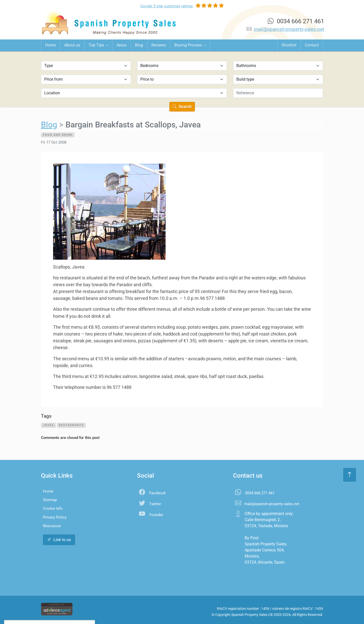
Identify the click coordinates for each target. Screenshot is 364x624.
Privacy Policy (55, 517)
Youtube (156, 515)
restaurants (71, 425)
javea (48, 425)
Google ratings (167, 6)
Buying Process (189, 45)
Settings (64, 610)
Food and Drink (58, 135)
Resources (52, 526)
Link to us (59, 540)
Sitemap (50, 500)
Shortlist (289, 45)
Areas (122, 45)
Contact (312, 45)
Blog (139, 45)
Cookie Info (53, 508)
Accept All (38, 610)
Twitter (155, 504)
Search (182, 107)
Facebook (157, 493)
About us (72, 45)
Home (51, 45)
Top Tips (97, 45)
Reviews (159, 45)
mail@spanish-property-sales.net (289, 29)
